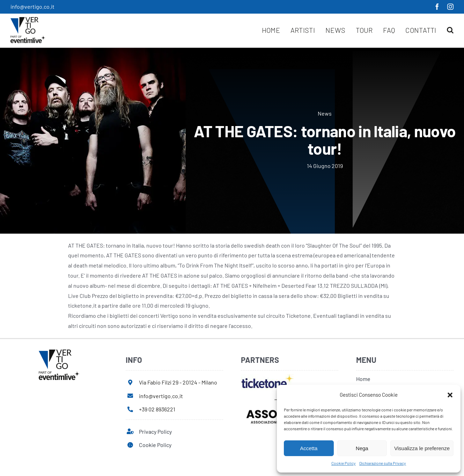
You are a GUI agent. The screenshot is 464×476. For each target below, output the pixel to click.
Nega (362, 448)
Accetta (309, 448)
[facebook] (437, 7)
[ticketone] (267, 377)
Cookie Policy (344, 463)
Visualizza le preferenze (422, 448)
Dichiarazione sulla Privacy (383, 463)
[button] (450, 395)
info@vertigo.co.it (32, 6)
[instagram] (450, 7)
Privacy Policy (155, 431)
